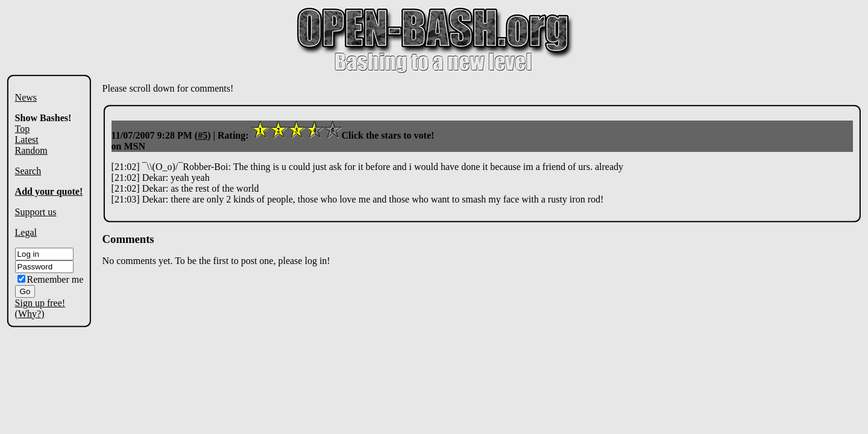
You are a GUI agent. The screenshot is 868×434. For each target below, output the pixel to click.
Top (23, 129)
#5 (203, 135)
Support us (36, 212)
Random (31, 150)
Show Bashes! (43, 118)
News (26, 97)
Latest (27, 140)
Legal (26, 232)
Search (28, 171)
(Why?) (30, 314)
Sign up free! (40, 303)
